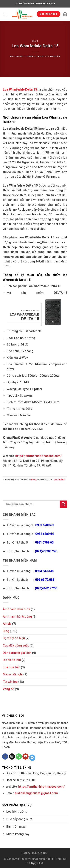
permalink (59, 480)
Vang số (8, 689)
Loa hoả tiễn (11, 667)
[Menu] (5, 14)
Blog (35, 41)
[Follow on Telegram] (32, 758)
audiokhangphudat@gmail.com (36, 793)
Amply (7, 624)
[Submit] (63, 504)
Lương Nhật (53, 56)
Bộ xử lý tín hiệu (14, 638)
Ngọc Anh (37, 863)
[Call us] (19, 757)
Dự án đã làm (12, 660)
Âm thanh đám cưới (16, 609)
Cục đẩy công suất (16, 645)
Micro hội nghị (13, 674)
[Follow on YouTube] (25, 757)
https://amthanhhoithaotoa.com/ (38, 456)
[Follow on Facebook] (5, 757)
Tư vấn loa (10, 682)
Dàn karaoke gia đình (17, 653)
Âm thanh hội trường (17, 617)
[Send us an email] (12, 757)
